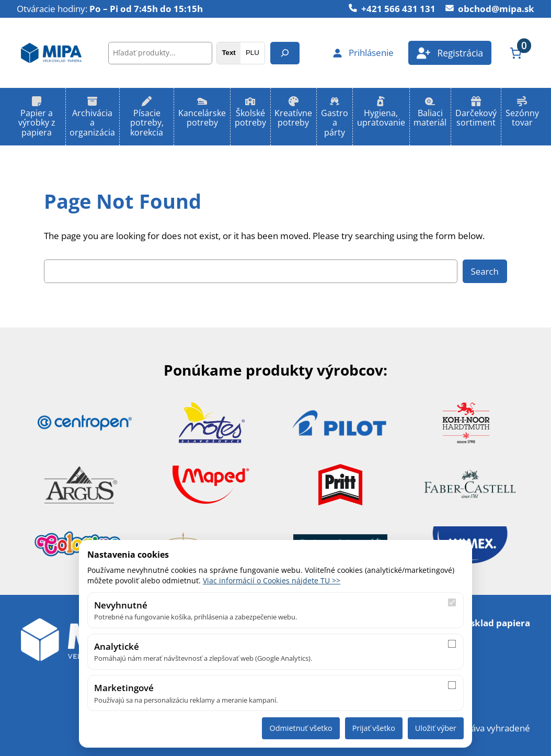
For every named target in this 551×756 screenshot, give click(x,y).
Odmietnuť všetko (301, 728)
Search (485, 271)
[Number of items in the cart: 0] (516, 53)
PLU (252, 53)
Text (228, 53)
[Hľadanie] (285, 53)
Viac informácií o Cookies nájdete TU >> (272, 580)
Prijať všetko (374, 728)
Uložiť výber (436, 728)
